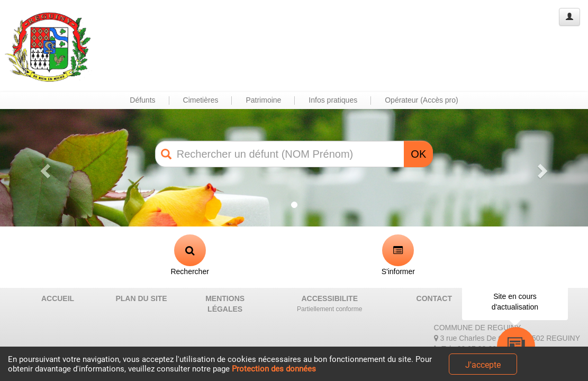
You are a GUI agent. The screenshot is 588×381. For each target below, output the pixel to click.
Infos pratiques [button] (333, 100)
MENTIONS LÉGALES (225, 304)
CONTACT (434, 298)
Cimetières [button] (201, 100)
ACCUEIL (58, 298)
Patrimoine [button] (263, 100)
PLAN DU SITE (141, 298)
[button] (44, 168)
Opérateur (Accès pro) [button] (422, 100)
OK (418, 154)
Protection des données (274, 369)
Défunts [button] (142, 100)
